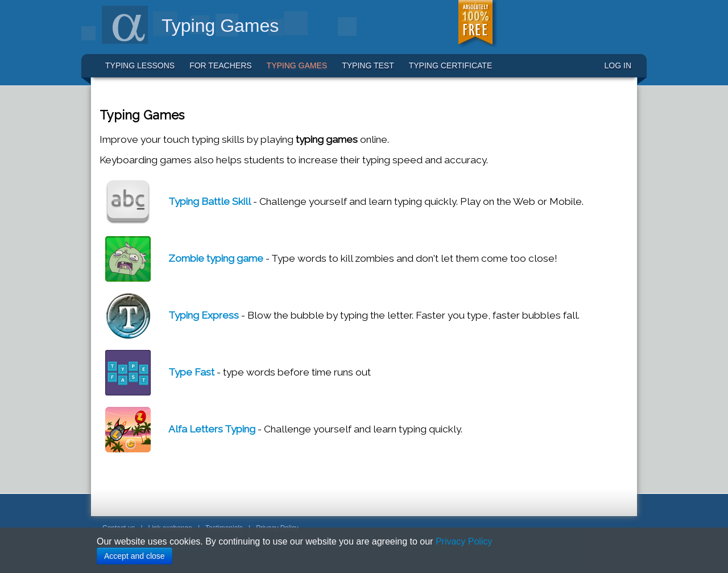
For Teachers (220, 65)
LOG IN (618, 65)
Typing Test (368, 65)
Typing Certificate (451, 65)
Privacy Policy (464, 541)
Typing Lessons (140, 65)
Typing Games (297, 65)
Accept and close (135, 556)
